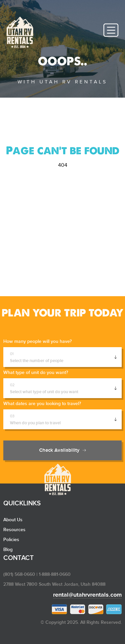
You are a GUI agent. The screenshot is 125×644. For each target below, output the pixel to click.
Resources (14, 530)
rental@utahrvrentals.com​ (87, 595)
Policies (11, 540)
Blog (8, 550)
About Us (13, 520)
